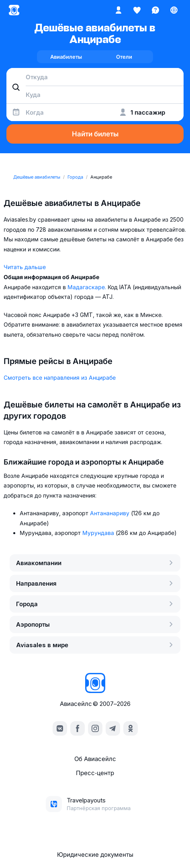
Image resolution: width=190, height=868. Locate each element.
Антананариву (110, 513)
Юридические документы (95, 855)
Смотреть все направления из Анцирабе (60, 377)
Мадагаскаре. (88, 287)
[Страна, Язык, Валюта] (174, 10)
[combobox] (95, 77)
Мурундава (99, 533)
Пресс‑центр (95, 773)
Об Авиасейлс (95, 759)
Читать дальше (25, 267)
